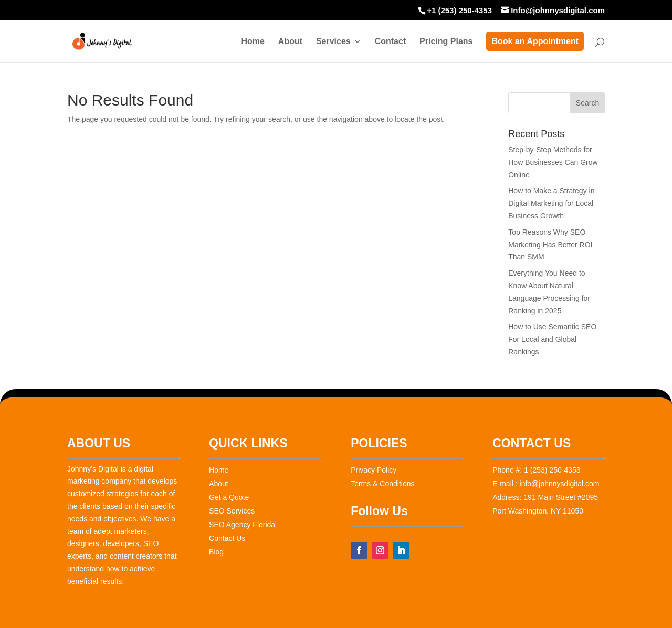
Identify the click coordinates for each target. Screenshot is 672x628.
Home (253, 42)
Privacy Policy (374, 470)
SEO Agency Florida (242, 525)
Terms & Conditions (382, 484)
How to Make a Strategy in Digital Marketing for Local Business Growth (551, 203)
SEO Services (232, 511)
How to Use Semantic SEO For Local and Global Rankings (552, 339)
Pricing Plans (446, 42)
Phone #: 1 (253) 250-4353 (536, 470)
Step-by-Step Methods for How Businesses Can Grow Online (553, 162)
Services (333, 42)
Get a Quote (229, 497)
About (290, 42)
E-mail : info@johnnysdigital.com (546, 484)
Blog (216, 552)
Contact (391, 42)
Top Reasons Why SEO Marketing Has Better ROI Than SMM (550, 245)
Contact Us (227, 538)
